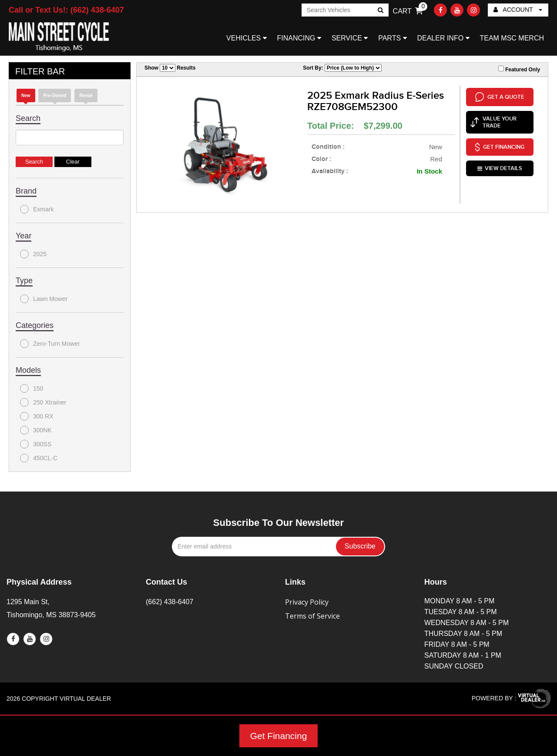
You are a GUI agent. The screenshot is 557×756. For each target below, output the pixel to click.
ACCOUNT (518, 10)
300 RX (37, 416)
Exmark (37, 209)
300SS (36, 444)
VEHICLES (247, 38)
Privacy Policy (307, 602)
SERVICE (350, 38)
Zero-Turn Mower (50, 344)
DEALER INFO (443, 38)
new (26, 95)
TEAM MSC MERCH (512, 38)
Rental (86, 95)
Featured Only (519, 69)
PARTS (392, 38)
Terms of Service (312, 616)
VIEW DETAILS (500, 167)
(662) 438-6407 (169, 602)
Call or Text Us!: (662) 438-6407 (66, 10)
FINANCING (299, 38)
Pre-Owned (55, 95)
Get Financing (279, 736)
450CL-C (39, 458)
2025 (33, 254)
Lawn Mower (44, 299)
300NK (36, 430)
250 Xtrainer (43, 402)
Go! (380, 11)
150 (32, 388)
